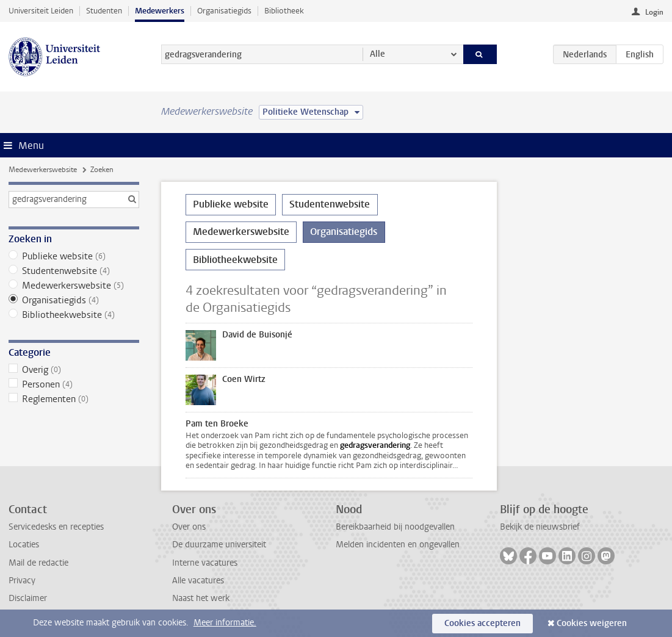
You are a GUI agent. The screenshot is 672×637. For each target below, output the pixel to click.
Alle (378, 54)
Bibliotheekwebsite (74, 315)
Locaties (24, 545)
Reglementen (74, 399)
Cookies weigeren (592, 623)
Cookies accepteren (482, 623)
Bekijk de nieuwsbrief (540, 527)
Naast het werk (201, 598)
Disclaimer (28, 598)
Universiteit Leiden (41, 11)
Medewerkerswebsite (43, 170)
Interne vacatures (205, 563)
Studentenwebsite (74, 271)
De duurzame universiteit (219, 545)
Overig (74, 370)
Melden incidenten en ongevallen (398, 545)
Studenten (104, 11)
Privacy (22, 581)
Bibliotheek (284, 11)
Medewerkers (160, 11)
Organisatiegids (224, 11)
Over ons (189, 527)
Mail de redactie (38, 563)
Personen (74, 384)
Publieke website (74, 256)
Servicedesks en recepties (56, 527)
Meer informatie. (225, 623)
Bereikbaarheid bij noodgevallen (395, 527)
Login (654, 12)
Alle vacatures (198, 581)
